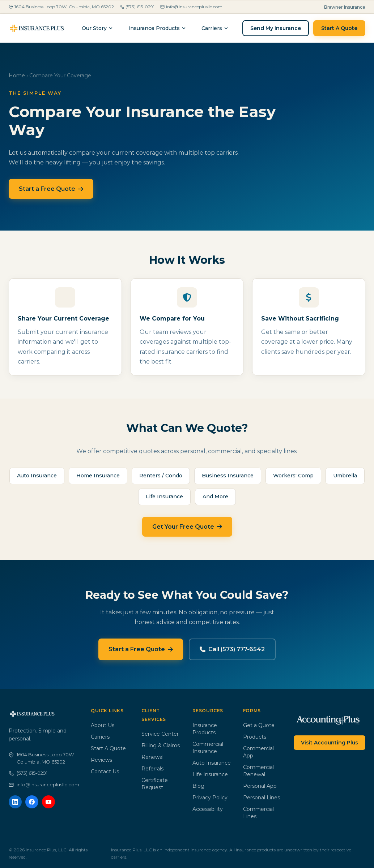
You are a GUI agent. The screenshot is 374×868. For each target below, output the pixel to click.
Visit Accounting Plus (330, 743)
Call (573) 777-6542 (232, 649)
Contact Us (105, 772)
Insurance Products (157, 28)
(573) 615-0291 (137, 7)
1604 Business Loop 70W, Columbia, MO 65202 (61, 7)
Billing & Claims (161, 745)
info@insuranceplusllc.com (191, 7)
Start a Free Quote (51, 189)
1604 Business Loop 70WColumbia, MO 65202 (41, 758)
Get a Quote (259, 725)
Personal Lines (262, 798)
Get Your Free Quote (187, 527)
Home (17, 76)
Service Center (160, 734)
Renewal (152, 757)
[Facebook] (32, 802)
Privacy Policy (210, 798)
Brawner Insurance (345, 7)
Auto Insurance (212, 763)
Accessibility (208, 809)
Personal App (260, 786)
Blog (198, 786)
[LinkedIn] (15, 802)
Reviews (101, 760)
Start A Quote (339, 28)
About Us (103, 725)
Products (255, 737)
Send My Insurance (276, 28)
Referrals (152, 769)
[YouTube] (48, 802)
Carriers (100, 737)
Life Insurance (210, 774)
